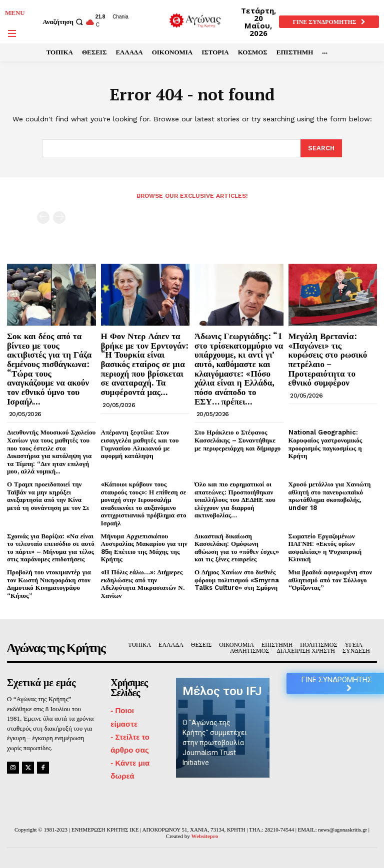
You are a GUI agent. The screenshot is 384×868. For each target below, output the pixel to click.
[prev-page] (43, 217)
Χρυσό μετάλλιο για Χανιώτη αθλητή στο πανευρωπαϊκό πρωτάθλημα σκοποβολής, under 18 (330, 496)
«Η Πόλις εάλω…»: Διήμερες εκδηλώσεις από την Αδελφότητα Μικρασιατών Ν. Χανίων (143, 584)
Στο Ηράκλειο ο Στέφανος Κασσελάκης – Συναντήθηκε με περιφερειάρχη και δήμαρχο (237, 440)
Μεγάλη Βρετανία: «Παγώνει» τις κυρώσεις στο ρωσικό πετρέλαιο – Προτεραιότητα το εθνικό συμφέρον (328, 359)
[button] (64, 22)
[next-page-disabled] (59, 217)
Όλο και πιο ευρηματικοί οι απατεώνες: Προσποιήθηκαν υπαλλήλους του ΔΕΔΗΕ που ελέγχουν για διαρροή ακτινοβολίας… (235, 500)
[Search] (321, 148)
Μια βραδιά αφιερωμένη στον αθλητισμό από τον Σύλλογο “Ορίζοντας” (330, 580)
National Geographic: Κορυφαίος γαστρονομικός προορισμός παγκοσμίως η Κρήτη (325, 444)
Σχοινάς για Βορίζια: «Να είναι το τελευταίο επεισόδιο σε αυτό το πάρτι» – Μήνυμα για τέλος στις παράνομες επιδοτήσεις (51, 548)
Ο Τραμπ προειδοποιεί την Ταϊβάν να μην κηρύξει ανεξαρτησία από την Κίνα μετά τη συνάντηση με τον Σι (48, 496)
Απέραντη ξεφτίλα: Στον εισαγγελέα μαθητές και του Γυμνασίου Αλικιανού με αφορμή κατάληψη (140, 444)
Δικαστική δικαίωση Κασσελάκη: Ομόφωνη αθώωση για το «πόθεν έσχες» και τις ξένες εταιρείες (237, 548)
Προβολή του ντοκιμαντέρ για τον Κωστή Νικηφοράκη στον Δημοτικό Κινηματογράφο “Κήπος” (49, 584)
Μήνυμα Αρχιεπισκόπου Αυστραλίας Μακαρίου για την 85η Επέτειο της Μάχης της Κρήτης (144, 548)
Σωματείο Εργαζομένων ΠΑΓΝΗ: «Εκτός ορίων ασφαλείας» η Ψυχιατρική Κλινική (325, 548)
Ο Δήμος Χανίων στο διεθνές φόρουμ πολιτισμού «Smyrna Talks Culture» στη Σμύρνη (237, 580)
